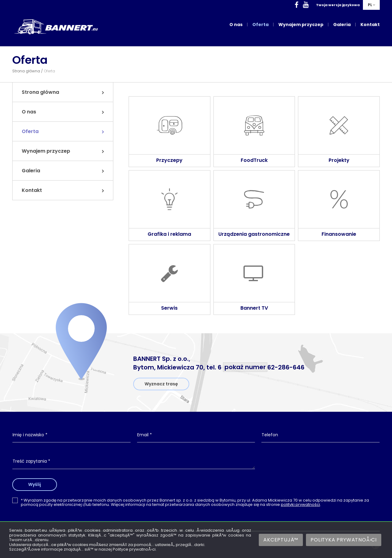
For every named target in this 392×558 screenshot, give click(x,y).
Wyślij (35, 484)
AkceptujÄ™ (281, 540)
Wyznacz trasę (161, 384)
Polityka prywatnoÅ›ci (344, 540)
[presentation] (321, 466)
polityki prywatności (300, 504)
